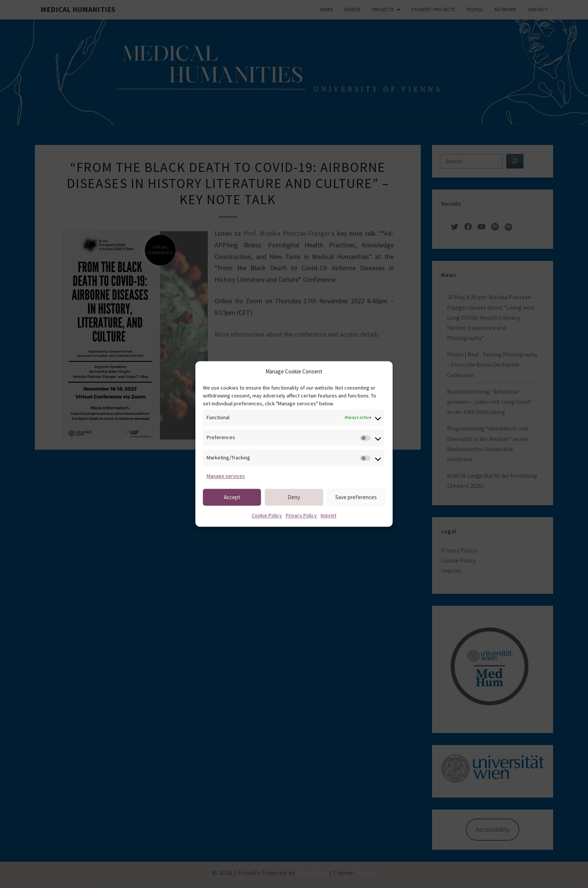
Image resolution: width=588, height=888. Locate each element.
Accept (232, 497)
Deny (294, 497)
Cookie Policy (267, 516)
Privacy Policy (301, 516)
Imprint (328, 516)
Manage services (226, 476)
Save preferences (356, 497)
